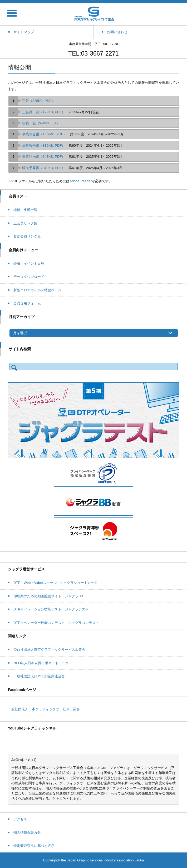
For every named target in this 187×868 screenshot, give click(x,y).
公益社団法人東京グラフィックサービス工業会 (49, 650)
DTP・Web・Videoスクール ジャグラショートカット (56, 583)
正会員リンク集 (25, 223)
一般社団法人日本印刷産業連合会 (39, 676)
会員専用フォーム (27, 303)
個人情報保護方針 (27, 833)
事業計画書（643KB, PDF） (44, 157)
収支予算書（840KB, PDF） (44, 168)
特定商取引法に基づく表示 (34, 846)
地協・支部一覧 (25, 210)
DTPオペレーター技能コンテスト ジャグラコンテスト (56, 623)
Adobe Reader (81, 181)
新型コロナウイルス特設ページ (37, 290)
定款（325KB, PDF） (38, 101)
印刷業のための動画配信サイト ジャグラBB (48, 596)
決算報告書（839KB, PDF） (44, 146)
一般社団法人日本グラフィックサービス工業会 (44, 709)
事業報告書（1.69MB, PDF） (44, 134)
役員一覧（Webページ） (41, 123)
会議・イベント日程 (29, 263)
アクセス (20, 819)
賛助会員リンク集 (27, 236)
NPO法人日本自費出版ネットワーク (41, 663)
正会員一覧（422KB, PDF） (44, 112)
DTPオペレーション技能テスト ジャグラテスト (51, 609)
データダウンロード (29, 277)
